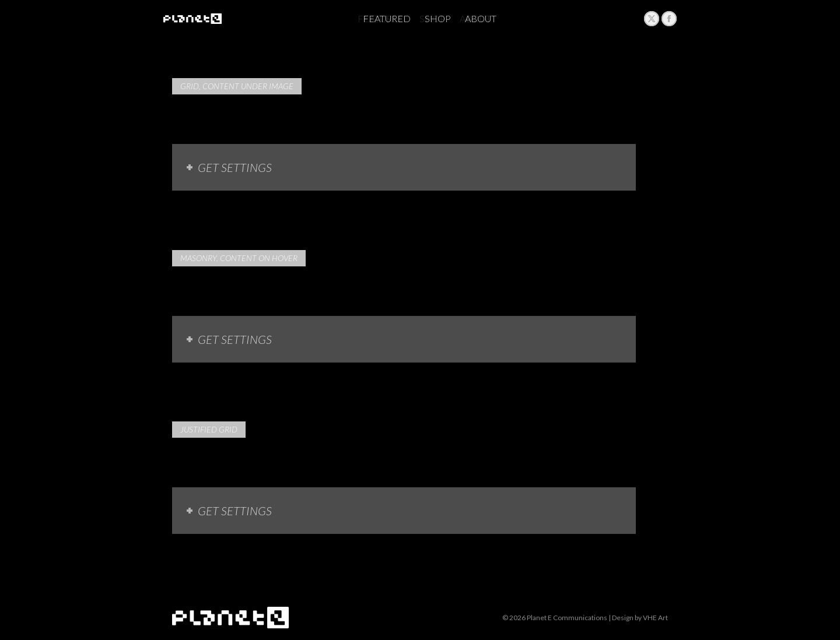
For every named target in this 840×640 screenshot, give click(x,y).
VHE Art (655, 618)
